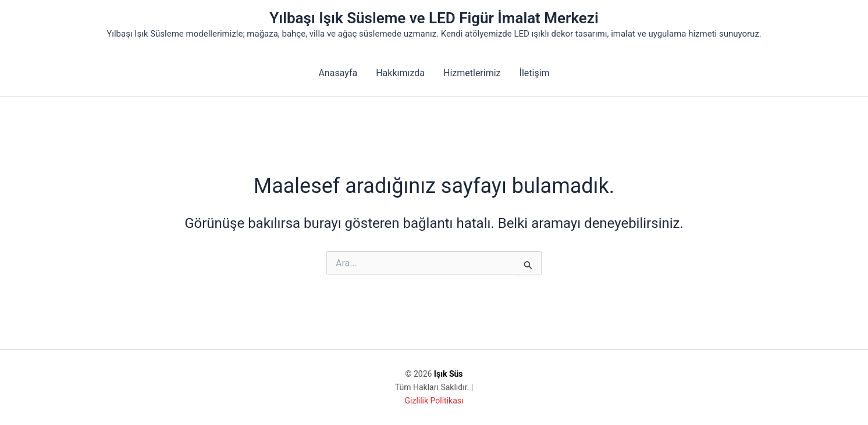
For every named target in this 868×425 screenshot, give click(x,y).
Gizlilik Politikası (434, 401)
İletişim (535, 73)
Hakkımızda (400, 73)
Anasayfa (338, 73)
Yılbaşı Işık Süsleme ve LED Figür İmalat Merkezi (434, 18)
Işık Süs (449, 374)
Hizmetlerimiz (472, 73)
